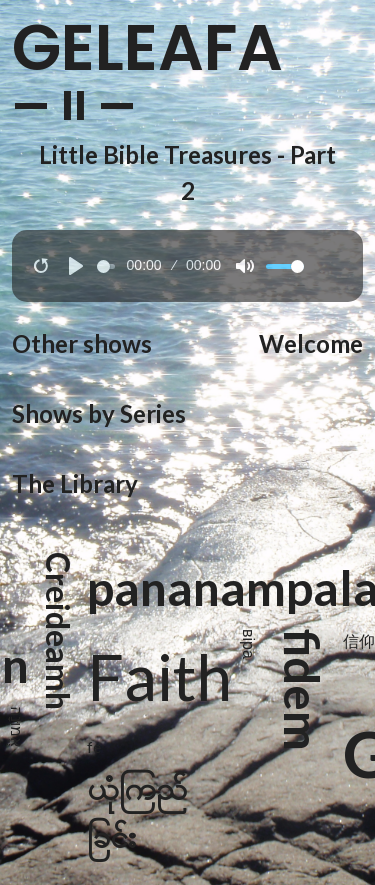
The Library (75, 483)
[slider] (106, 266)
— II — (75, 106)
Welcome (311, 343)
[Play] (76, 266)
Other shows (82, 343)
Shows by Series (99, 413)
